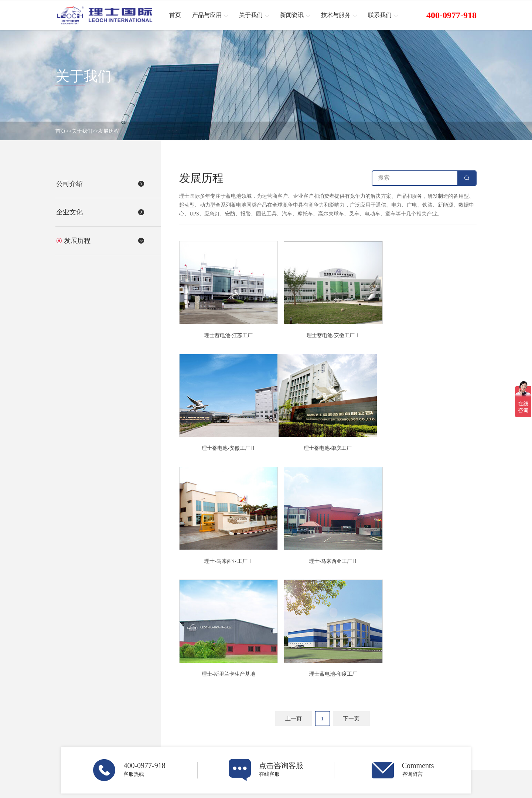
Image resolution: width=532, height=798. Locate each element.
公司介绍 (252, 719)
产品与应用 (177, 701)
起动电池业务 (176, 729)
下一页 (351, 597)
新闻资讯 (335, 701)
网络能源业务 (176, 719)
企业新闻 (332, 719)
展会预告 (332, 729)
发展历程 (109, 131)
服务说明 (412, 719)
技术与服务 (419, 701)
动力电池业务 (176, 739)
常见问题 (412, 739)
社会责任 (412, 749)
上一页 (294, 597)
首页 (61, 131)
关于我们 (82, 131)
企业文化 (252, 729)
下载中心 (412, 729)
